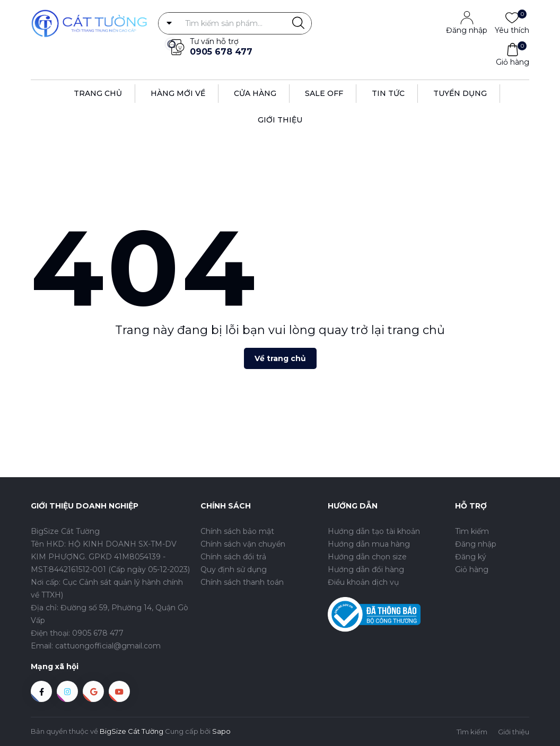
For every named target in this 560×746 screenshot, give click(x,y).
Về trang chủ (280, 358)
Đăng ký (471, 557)
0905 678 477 (221, 52)
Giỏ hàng (513, 62)
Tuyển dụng (460, 93)
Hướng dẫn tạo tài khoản (374, 531)
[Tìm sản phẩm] (235, 23)
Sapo (221, 731)
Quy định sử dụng (234, 569)
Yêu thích (512, 30)
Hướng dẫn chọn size (367, 557)
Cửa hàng (255, 93)
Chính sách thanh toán (242, 582)
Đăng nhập (467, 30)
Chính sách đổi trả (233, 557)
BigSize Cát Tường (132, 731)
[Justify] (298, 23)
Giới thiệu (280, 120)
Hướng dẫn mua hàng (369, 544)
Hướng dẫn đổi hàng (366, 569)
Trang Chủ (98, 93)
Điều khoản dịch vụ (363, 582)
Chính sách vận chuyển (243, 544)
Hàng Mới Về (178, 93)
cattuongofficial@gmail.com (108, 646)
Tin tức (388, 93)
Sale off (324, 93)
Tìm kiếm (472, 531)
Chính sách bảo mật (237, 531)
